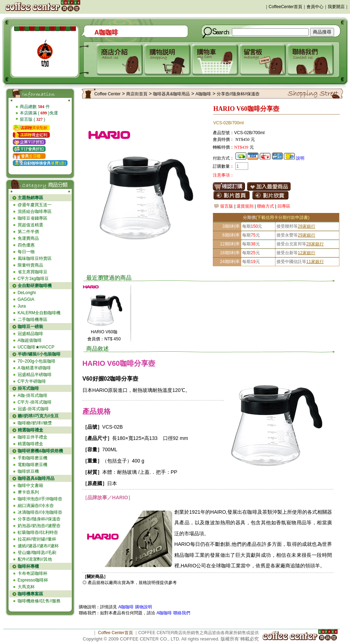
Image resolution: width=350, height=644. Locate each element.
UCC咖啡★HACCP (36, 347)
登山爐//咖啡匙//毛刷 (37, 553)
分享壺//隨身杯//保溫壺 (39, 519)
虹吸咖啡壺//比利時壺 (38, 532)
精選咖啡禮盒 (30, 444)
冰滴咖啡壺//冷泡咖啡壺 (40, 512)
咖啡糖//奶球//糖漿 (35, 423)
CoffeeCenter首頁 (285, 7)
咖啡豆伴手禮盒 (33, 437)
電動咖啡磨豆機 (33, 465)
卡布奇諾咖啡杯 (33, 573)
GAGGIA (26, 299)
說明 (300, 158)
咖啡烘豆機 (28, 471)
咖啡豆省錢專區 (33, 218)
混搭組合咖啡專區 (35, 211)
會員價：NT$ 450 (104, 339)
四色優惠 (26, 245)
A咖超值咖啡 (30, 340)
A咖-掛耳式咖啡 (33, 395)
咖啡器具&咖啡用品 (171, 94)
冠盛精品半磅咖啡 (35, 375)
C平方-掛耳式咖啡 (35, 402)
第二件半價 (28, 232)
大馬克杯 (26, 587)
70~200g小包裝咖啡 (37, 361)
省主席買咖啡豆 (33, 272)
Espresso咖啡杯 (33, 580)
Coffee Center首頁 (115, 633)
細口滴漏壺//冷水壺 (36, 506)
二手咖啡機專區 (33, 320)
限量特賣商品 (30, 265)
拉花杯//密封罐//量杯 (37, 539)
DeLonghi (27, 293)
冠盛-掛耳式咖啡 (33, 409)
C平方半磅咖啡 (32, 381)
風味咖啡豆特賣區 (35, 258)
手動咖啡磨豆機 (33, 458)
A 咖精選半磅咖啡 (34, 368)
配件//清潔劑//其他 (35, 559)
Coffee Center (108, 94)
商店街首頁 (137, 94)
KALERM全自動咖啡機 (39, 313)
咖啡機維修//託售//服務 (39, 601)
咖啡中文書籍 (30, 485)
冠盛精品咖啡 (30, 334)
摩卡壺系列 (28, 492)
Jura (22, 306)
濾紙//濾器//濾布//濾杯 (38, 546)
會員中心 (315, 7)
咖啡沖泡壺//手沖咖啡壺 (40, 499)
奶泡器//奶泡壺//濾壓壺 (39, 526)
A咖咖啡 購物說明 (135, 607)
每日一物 (26, 252)
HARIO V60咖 (104, 332)
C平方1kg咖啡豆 (33, 279)
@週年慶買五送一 (35, 205)
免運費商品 (28, 238)
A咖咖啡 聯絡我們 (173, 613)
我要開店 (336, 7)
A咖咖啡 (203, 94)
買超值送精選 (30, 225)
